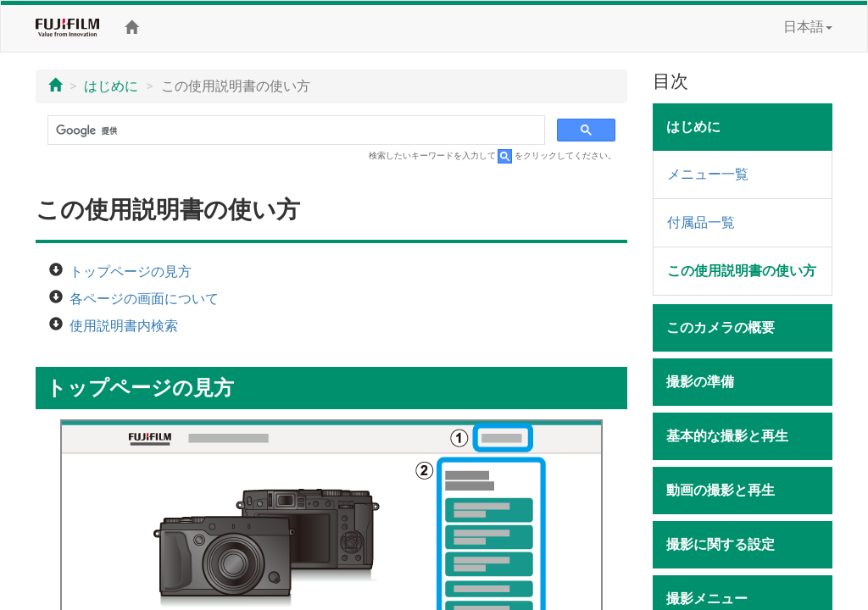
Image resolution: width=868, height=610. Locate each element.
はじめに (111, 86)
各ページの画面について (144, 299)
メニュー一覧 (708, 174)
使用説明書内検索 (124, 326)
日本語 (808, 27)
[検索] (295, 130)
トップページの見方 (131, 272)
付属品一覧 (701, 222)
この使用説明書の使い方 (742, 271)
